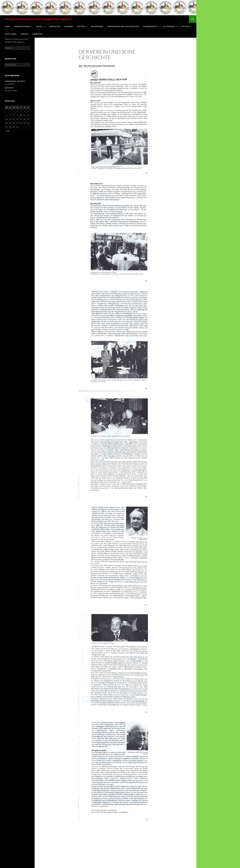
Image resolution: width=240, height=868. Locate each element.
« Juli (7, 131)
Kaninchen (9, 88)
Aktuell (40, 26)
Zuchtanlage (169, 26)
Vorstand (68, 26)
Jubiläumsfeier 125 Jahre (15, 81)
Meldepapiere (97, 26)
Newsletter (55, 26)
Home (7, 26)
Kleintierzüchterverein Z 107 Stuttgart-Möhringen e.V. (38, 19)
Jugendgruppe (150, 26)
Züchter (81, 26)
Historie (185, 26)
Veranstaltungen (22, 26)
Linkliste (24, 34)
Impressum (37, 34)
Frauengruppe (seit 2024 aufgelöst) (123, 26)
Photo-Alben (11, 34)
